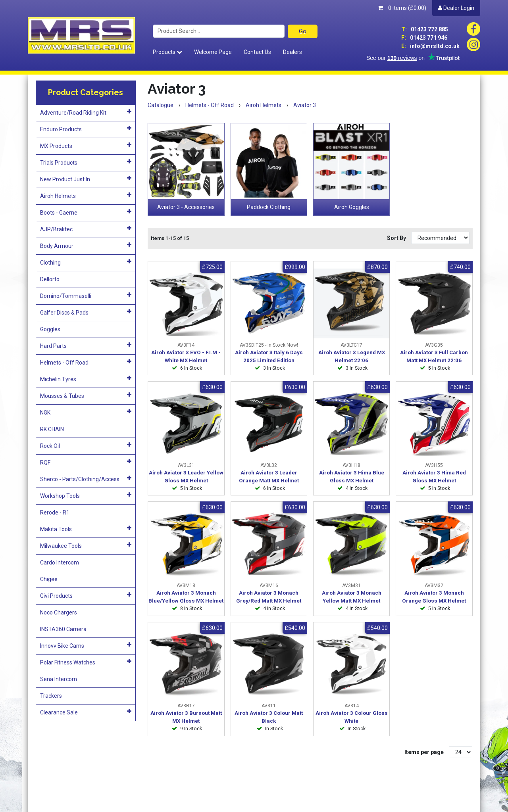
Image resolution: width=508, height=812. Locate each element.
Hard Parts (86, 346)
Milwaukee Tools (86, 545)
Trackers (51, 696)
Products (167, 52)
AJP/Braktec (86, 229)
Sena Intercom (59, 679)
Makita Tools (86, 529)
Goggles (50, 329)
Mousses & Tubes (86, 395)
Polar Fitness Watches (86, 662)
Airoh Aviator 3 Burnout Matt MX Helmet (186, 717)
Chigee (49, 579)
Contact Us (257, 52)
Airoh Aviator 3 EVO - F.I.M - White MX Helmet (186, 356)
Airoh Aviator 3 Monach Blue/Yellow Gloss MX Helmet (186, 597)
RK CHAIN (52, 429)
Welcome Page (213, 52)
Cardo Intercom (60, 562)
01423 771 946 (424, 38)
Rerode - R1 (55, 513)
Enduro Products (86, 129)
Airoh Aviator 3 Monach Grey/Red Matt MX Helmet (269, 597)
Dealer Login (456, 8)
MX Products (86, 146)
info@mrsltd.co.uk (430, 46)
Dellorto (50, 279)
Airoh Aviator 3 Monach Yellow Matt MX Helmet (352, 597)
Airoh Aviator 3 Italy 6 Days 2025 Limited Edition (269, 356)
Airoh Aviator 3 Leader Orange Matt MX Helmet (269, 477)
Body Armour (86, 246)
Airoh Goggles (352, 207)
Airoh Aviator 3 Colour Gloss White (352, 717)
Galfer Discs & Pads (86, 312)
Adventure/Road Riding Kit (86, 112)
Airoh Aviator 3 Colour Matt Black (269, 717)
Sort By (397, 238)
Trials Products (86, 162)
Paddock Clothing (269, 207)
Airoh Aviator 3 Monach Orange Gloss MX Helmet (434, 597)
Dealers (292, 52)
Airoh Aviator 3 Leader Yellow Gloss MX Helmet (186, 477)
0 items (402, 8)
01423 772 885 (425, 29)
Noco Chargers (59, 612)
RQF (86, 462)
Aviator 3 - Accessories (186, 207)
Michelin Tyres (86, 379)
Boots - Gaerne (86, 212)
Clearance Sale (86, 712)
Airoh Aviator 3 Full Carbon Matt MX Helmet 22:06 (434, 356)
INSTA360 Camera (63, 629)
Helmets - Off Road (86, 362)
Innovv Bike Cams (86, 645)
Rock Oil (86, 445)
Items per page (424, 752)
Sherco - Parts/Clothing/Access (86, 479)
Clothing (86, 262)
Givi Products (86, 595)
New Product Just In (86, 179)
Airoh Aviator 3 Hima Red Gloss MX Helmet (434, 477)
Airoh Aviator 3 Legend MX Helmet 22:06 (352, 356)
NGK (86, 412)
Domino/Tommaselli (86, 296)
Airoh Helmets (86, 196)
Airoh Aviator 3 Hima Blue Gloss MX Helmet (352, 477)
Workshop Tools (86, 495)
